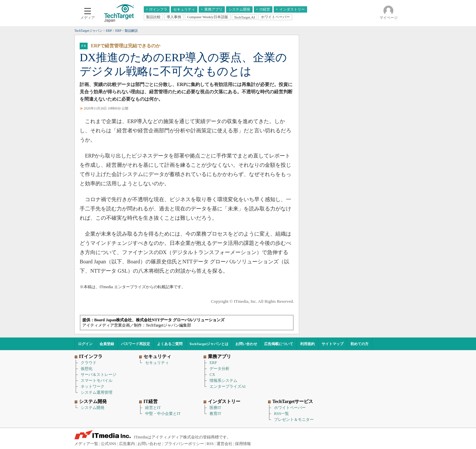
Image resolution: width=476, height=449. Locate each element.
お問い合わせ (246, 344)
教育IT (215, 414)
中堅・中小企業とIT (163, 414)
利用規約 (307, 344)
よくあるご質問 (170, 344)
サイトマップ (333, 344)
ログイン (85, 344)
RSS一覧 (281, 414)
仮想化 (87, 369)
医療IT (215, 408)
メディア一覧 (86, 444)
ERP (213, 363)
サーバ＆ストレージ (99, 375)
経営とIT (153, 408)
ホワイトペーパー (290, 408)
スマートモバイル (97, 381)
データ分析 (219, 369)
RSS (210, 444)
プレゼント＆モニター (294, 420)
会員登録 (107, 344)
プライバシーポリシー (184, 444)
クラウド (89, 363)
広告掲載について (279, 344)
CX (212, 375)
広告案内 (127, 444)
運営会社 (224, 444)
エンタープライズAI (228, 386)
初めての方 (359, 344)
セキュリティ (157, 363)
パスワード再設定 (136, 344)
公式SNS (108, 444)
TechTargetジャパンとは (209, 344)
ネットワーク (93, 386)
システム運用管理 (97, 392)
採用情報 (243, 444)
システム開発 (93, 408)
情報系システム (223, 381)
